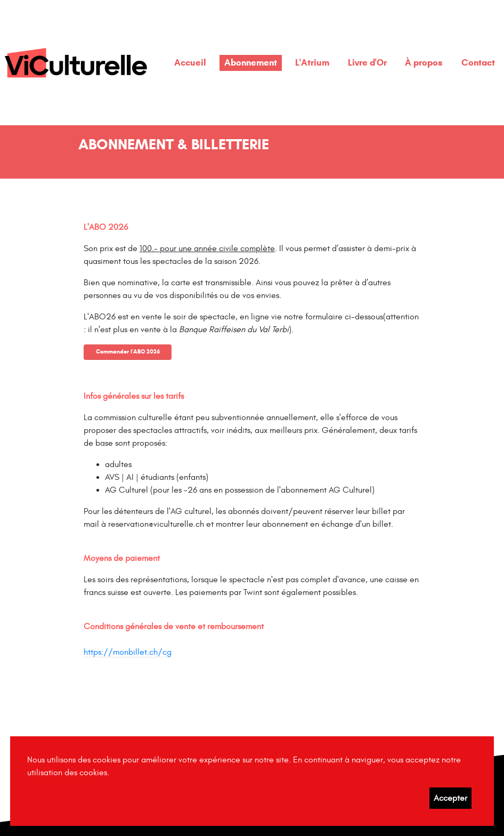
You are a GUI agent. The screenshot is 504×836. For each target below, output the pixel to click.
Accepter (450, 798)
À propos (424, 62)
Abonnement (251, 62)
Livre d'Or (367, 62)
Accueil (190, 62)
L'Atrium (312, 62)
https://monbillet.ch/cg (128, 652)
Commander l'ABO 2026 (128, 351)
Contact (478, 62)
